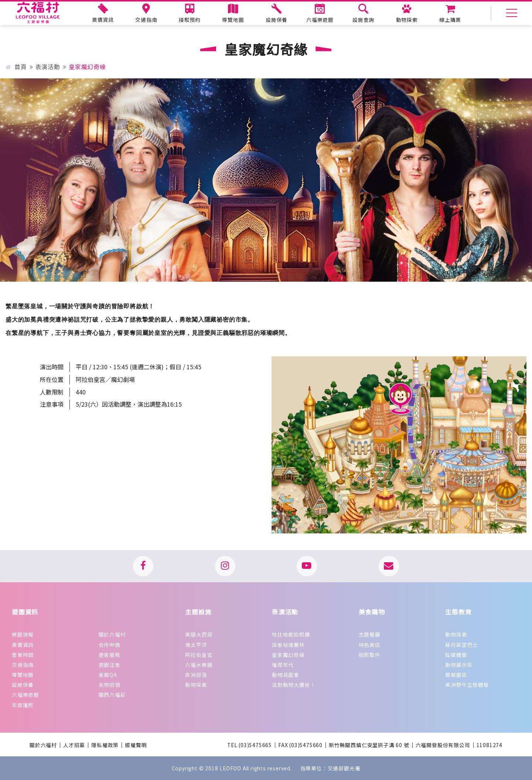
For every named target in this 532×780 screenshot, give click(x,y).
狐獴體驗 (456, 655)
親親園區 (456, 675)
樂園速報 (23, 634)
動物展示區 (459, 665)
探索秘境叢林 (288, 645)
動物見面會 (286, 675)
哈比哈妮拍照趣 (291, 634)
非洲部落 (196, 675)
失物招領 (110, 685)
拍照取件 (370, 655)
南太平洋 (196, 645)
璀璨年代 (283, 665)
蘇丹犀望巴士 (462, 645)
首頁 (16, 67)
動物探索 (196, 685)
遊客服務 (110, 655)
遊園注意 (110, 665)
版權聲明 (136, 745)
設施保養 (23, 685)
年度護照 (23, 705)
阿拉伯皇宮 (199, 655)
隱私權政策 (105, 745)
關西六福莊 (112, 695)
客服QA (108, 675)
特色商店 (370, 645)
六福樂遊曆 (25, 695)
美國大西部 (199, 634)
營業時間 (23, 655)
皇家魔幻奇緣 (288, 655)
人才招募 (74, 745)
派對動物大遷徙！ (294, 685)
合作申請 (110, 645)
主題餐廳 (370, 634)
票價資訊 (23, 645)
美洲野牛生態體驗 (467, 685)
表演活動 (48, 67)
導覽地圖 (23, 675)
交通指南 (23, 665)
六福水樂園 (199, 665)
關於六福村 (112, 634)
